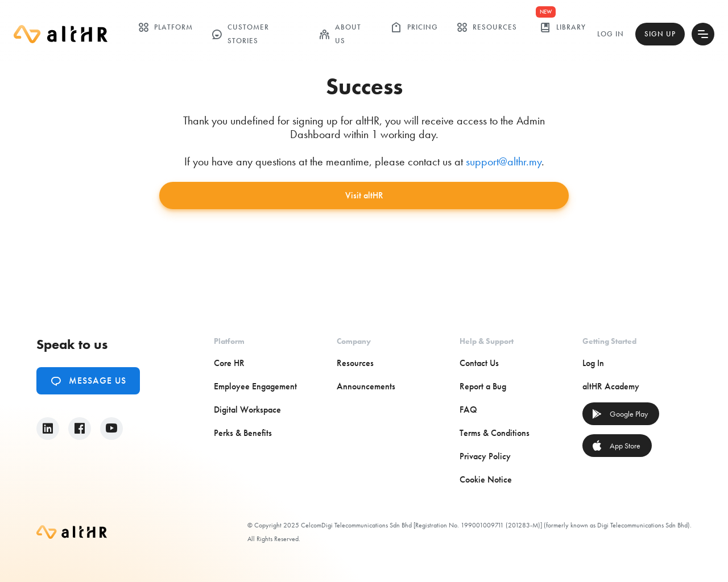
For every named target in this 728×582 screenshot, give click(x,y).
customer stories (240, 34)
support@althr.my (504, 161)
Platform (165, 27)
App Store (616, 446)
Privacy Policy (485, 456)
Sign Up (660, 34)
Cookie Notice (486, 479)
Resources (487, 27)
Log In (611, 34)
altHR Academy (611, 386)
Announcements (366, 386)
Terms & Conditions (495, 433)
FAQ (468, 410)
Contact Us (479, 363)
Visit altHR (364, 195)
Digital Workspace (247, 410)
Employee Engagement (255, 386)
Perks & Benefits (243, 433)
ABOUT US (340, 34)
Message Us (88, 381)
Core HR (229, 363)
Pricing (414, 27)
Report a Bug (483, 386)
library (563, 27)
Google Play (620, 414)
